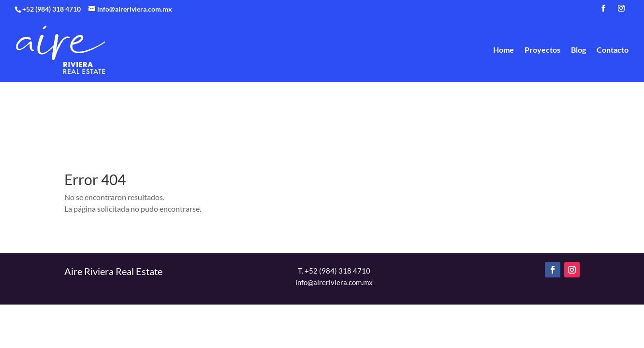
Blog (578, 50)
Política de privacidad (396, 322)
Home (504, 50)
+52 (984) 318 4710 (52, 9)
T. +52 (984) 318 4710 (334, 271)
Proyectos (542, 50)
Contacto (613, 50)
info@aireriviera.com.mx (334, 282)
